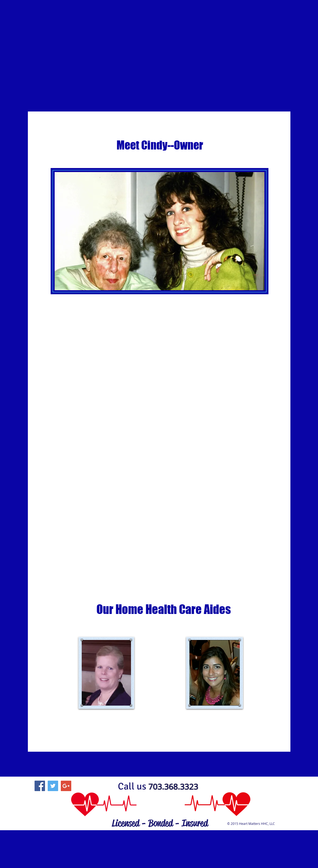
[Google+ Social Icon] (66, 786)
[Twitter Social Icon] (53, 786)
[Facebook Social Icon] (40, 786)
